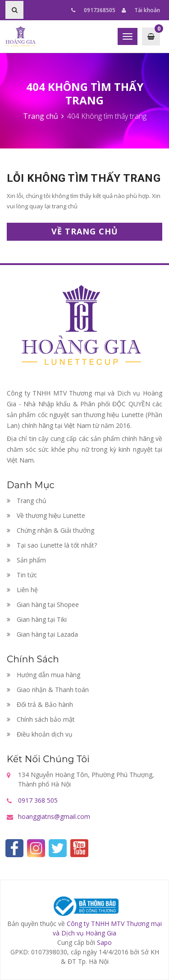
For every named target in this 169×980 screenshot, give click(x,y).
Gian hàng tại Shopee (43, 605)
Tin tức (22, 575)
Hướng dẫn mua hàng (43, 675)
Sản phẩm (26, 560)
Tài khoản (141, 10)
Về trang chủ (85, 231)
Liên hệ (22, 590)
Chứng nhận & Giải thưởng (50, 530)
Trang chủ (27, 501)
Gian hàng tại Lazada (42, 634)
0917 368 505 (38, 800)
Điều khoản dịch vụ (40, 734)
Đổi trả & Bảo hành (40, 704)
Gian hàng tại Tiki (37, 619)
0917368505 (93, 10)
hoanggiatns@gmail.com (54, 816)
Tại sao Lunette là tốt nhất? (52, 545)
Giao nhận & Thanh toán (48, 690)
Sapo (104, 942)
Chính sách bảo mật (41, 719)
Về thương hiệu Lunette (46, 515)
